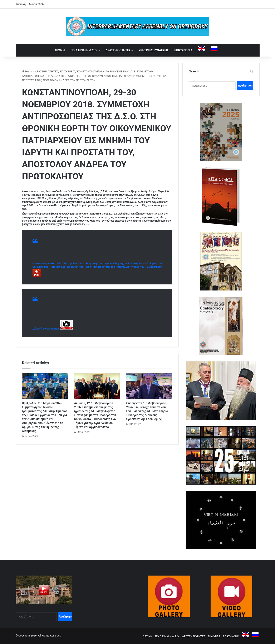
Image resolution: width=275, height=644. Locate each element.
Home (27, 71)
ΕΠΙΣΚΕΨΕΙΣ (67, 71)
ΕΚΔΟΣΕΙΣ (214, 636)
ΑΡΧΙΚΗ (60, 50)
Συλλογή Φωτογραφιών (46, 329)
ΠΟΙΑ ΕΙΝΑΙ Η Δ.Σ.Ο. (84, 50)
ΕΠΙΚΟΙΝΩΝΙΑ (183, 50)
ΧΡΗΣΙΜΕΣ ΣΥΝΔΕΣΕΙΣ (153, 50)
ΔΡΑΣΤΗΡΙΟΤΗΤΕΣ (118, 50)
